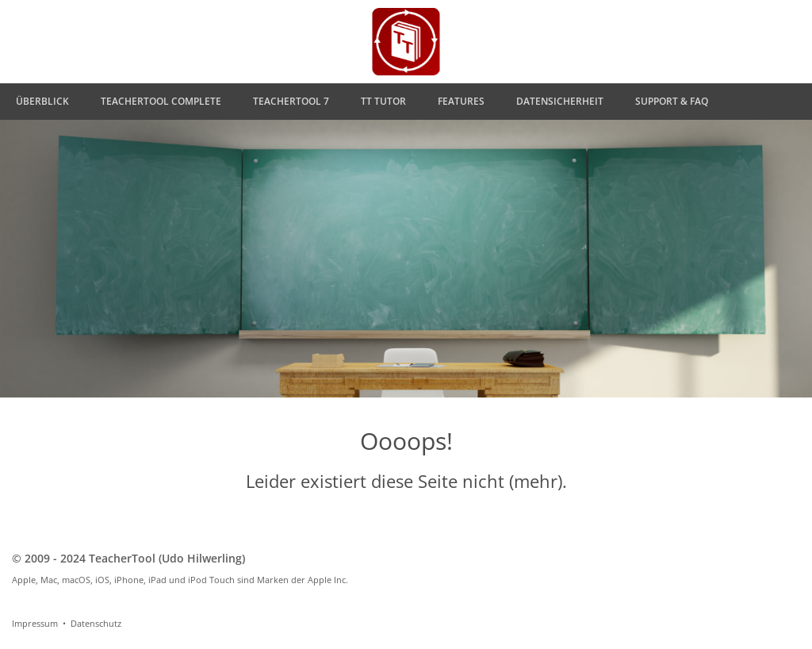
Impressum (35, 623)
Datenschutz (96, 623)
